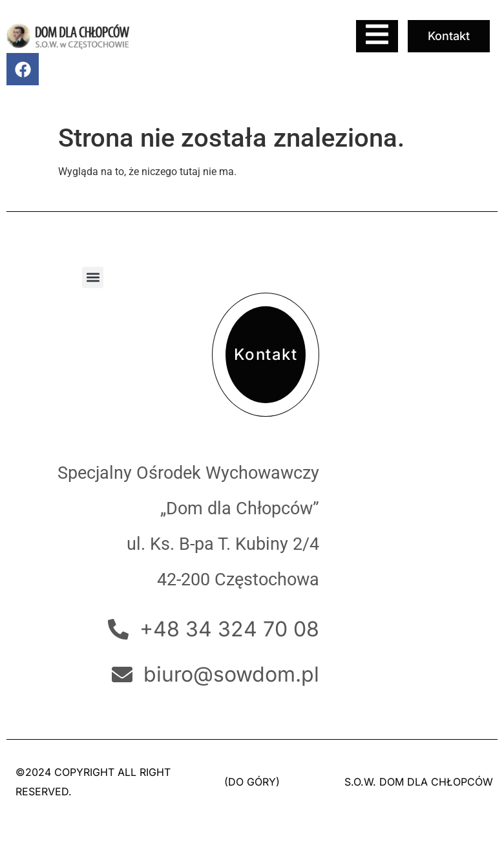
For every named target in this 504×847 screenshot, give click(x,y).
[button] (93, 277)
